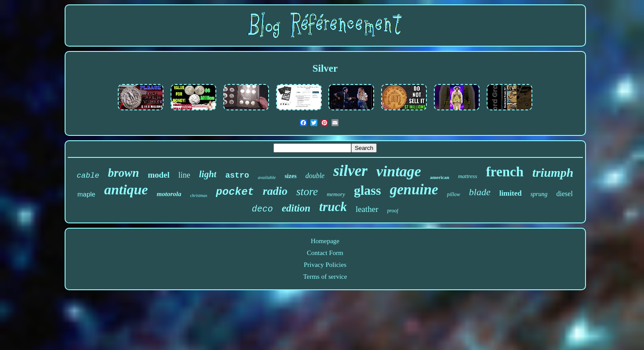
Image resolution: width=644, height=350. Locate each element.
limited (511, 193)
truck (333, 207)
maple (86, 194)
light (208, 174)
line (184, 175)
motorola (169, 194)
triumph (553, 173)
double (315, 176)
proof (393, 211)
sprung (539, 194)
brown (124, 173)
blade (480, 192)
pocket (235, 192)
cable (88, 176)
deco (262, 209)
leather (367, 209)
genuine (414, 190)
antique (126, 190)
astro (237, 175)
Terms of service (325, 277)
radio (275, 191)
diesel (565, 194)
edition (296, 208)
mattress (468, 176)
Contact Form (325, 253)
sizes (290, 176)
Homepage (325, 241)
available (267, 177)
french (505, 172)
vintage (399, 171)
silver (350, 171)
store (307, 191)
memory (336, 194)
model (159, 175)
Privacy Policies (325, 265)
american (440, 177)
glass (367, 190)
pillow (454, 194)
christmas (198, 195)
